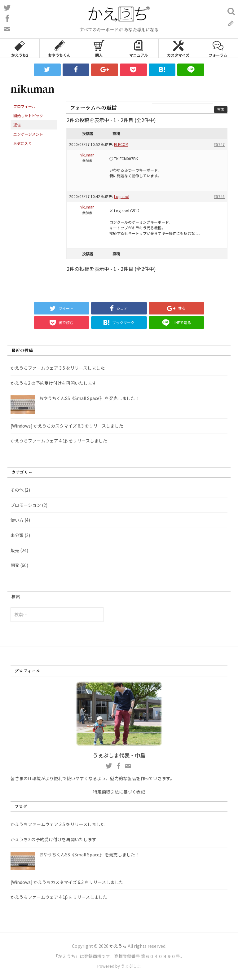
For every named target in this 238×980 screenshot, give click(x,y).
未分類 (17, 535)
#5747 (219, 144)
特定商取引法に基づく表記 (119, 792)
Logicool (122, 196)
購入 (99, 48)
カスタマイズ (178, 48)
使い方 (17, 520)
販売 (15, 550)
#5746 (219, 196)
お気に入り (23, 143)
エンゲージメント (28, 134)
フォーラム (218, 48)
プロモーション (26, 505)
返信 (17, 125)
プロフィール (24, 106)
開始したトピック (28, 115)
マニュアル (139, 48)
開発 (15, 565)
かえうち (118, 946)
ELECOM (121, 144)
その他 (17, 490)
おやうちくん (59, 48)
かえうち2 (20, 48)
